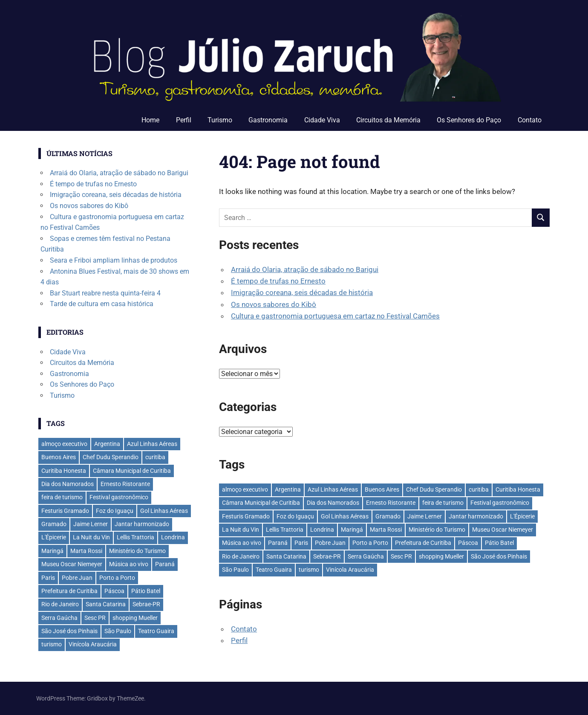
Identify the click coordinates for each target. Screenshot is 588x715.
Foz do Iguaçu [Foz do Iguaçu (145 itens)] (295, 516)
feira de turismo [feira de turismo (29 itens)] (443, 503)
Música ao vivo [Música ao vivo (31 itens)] (242, 543)
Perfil (184, 120)
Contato (530, 120)
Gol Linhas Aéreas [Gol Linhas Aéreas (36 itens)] (345, 516)
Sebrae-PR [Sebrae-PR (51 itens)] (327, 556)
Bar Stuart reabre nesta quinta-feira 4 (105, 293)
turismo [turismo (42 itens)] (309, 570)
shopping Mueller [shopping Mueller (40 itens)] (441, 556)
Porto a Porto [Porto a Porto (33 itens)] (370, 543)
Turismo (220, 120)
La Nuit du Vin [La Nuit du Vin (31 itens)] (241, 530)
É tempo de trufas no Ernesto (278, 281)
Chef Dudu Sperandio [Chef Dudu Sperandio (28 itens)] (434, 489)
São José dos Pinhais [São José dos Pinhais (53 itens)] (499, 556)
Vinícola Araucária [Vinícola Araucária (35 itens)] (350, 570)
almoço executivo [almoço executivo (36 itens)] (245, 489)
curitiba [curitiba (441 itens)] (479, 489)
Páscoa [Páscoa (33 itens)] (468, 543)
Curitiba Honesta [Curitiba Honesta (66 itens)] (518, 489)
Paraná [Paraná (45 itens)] (278, 543)
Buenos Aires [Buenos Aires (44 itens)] (382, 489)
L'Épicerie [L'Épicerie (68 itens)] (522, 516)
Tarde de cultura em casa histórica (102, 304)
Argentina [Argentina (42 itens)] (288, 489)
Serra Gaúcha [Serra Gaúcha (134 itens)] (366, 556)
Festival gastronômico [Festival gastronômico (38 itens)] (500, 503)
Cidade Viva (322, 120)
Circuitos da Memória (388, 120)
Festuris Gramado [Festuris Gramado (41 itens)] (246, 516)
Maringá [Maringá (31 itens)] (352, 530)
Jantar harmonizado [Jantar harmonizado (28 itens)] (476, 516)
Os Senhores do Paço (469, 120)
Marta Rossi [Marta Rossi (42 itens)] (386, 530)
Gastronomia (268, 120)
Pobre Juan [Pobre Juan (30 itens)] (330, 543)
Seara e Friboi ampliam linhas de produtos (114, 260)
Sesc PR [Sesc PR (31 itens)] (401, 556)
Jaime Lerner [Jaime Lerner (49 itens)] (425, 516)
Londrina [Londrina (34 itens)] (322, 530)
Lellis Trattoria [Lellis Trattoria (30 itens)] (285, 530)
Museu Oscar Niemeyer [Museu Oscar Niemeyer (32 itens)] (503, 530)
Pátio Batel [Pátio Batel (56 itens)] (499, 543)
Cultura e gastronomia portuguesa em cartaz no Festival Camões (335, 316)
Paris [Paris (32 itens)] (301, 543)
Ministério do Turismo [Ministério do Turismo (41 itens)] (437, 530)
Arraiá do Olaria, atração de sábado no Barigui (305, 269)
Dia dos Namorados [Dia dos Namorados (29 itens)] (333, 503)
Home (150, 120)
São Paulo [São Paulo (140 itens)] (235, 570)
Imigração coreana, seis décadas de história (302, 292)
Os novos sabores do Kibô (274, 304)
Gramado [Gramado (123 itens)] (388, 516)
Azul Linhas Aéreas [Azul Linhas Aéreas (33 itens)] (333, 489)
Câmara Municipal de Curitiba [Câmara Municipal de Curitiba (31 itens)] (261, 503)
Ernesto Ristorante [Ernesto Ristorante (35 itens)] (391, 503)
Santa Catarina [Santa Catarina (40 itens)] (286, 556)
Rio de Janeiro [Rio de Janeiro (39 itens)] (241, 556)
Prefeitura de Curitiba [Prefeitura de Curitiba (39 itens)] (423, 543)
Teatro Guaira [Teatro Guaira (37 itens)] (274, 570)
